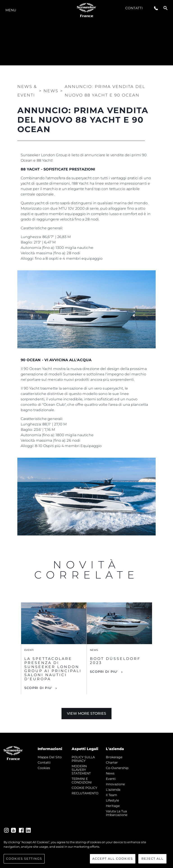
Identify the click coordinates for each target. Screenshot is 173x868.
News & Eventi (27, 87)
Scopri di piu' (38, 688)
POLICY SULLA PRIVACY (83, 759)
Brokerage (114, 757)
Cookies (44, 768)
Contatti (134, 8)
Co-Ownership (117, 768)
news (110, 773)
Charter (112, 762)
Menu (11, 10)
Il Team (112, 795)
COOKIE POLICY (84, 788)
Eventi (111, 779)
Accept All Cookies (113, 859)
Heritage (113, 806)
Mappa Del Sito (50, 757)
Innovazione (115, 784)
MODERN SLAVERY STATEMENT (81, 770)
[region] (86, 852)
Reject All (153, 859)
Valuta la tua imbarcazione (117, 813)
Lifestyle (112, 800)
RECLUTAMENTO (85, 793)
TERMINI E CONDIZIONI (82, 781)
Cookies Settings (24, 859)
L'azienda (113, 790)
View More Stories (86, 713)
